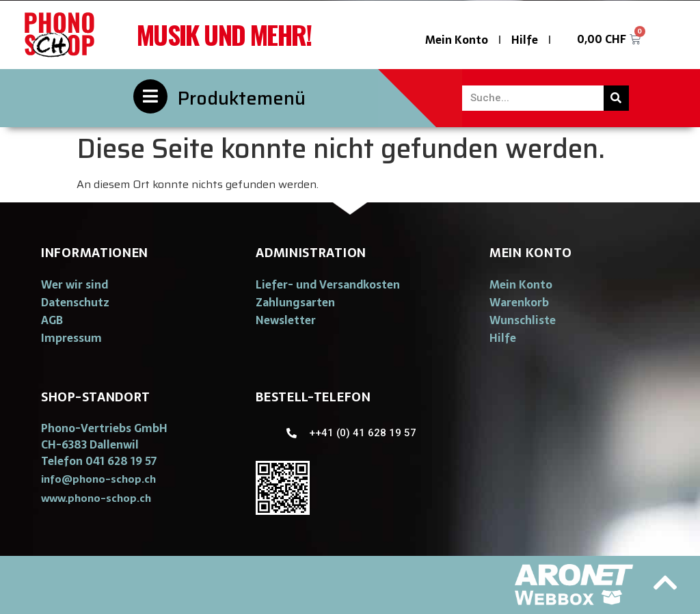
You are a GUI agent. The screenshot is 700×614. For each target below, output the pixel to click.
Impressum (71, 338)
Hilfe (525, 40)
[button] (98, 479)
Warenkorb (519, 302)
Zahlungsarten (295, 302)
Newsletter (286, 320)
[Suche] (616, 98)
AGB (52, 320)
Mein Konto (457, 40)
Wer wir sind (75, 284)
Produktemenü (242, 98)
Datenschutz (75, 302)
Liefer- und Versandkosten (328, 284)
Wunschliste (523, 320)
